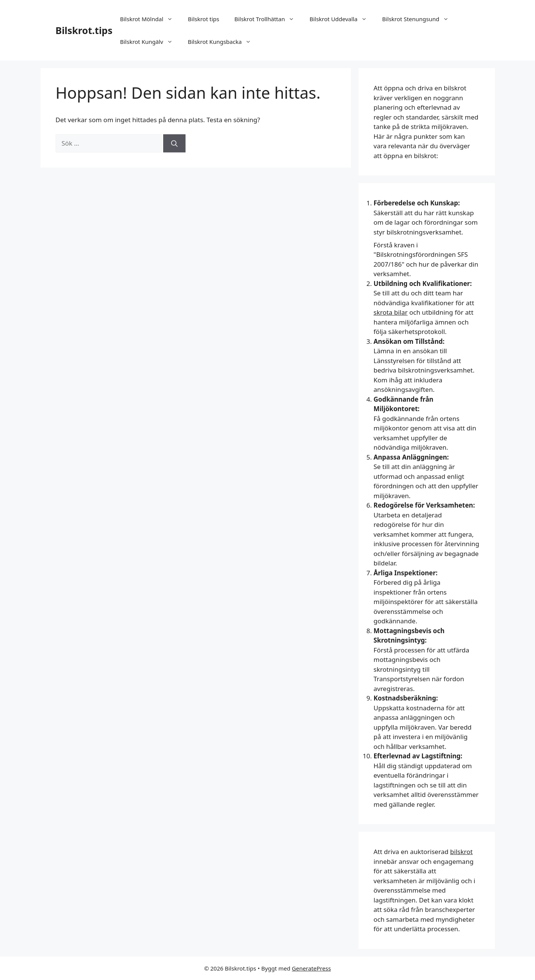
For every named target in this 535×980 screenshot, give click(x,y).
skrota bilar (391, 312)
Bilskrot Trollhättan (268, 19)
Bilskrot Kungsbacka (223, 42)
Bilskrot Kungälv (150, 42)
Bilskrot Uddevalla (342, 19)
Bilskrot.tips (84, 30)
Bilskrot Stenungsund (419, 19)
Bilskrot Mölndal (150, 19)
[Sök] (174, 143)
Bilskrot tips (204, 19)
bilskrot (462, 852)
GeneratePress (311, 968)
